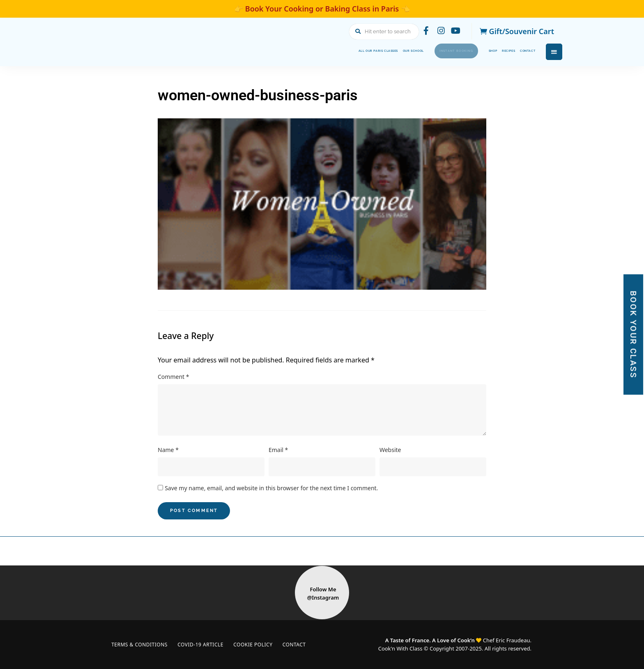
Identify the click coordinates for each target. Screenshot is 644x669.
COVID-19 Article (204, 645)
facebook (422, 31)
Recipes (489, 51)
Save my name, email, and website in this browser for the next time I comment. (271, 488)
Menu (554, 52)
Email (278, 450)
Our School (342, 51)
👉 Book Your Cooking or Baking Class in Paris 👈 (322, 9)
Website (390, 450)
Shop (462, 51)
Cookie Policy (259, 645)
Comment (173, 377)
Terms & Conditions (141, 645)
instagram (439, 31)
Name (168, 450)
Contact (521, 51)
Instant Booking (407, 51)
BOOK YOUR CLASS (633, 335)
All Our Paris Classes (282, 51)
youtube (455, 31)
